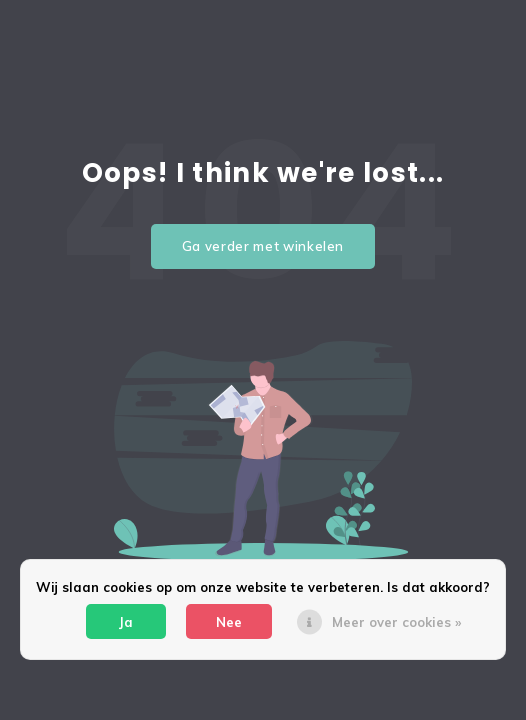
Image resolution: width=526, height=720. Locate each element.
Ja (126, 622)
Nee (229, 622)
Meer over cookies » (396, 622)
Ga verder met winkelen (263, 246)
